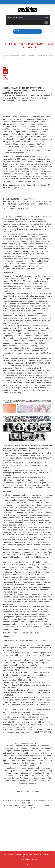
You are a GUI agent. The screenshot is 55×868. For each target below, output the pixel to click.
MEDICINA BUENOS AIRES (11, 55)
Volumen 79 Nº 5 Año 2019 (45, 55)
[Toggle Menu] (46, 23)
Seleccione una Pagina (28, 18)
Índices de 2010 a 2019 (28, 55)
